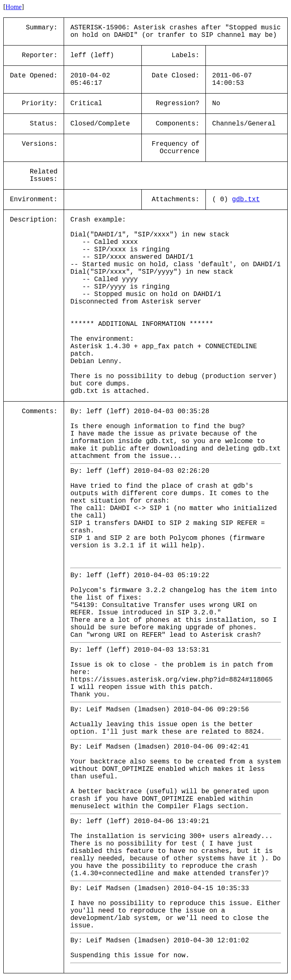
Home (13, 7)
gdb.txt (246, 200)
